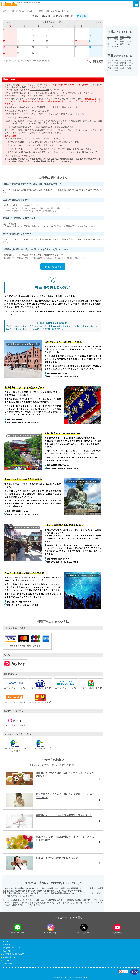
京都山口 (125, 44)
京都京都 (125, 42)
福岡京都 (113, 70)
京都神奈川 (126, 39)
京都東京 (113, 39)
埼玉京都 (113, 60)
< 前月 (8, 22)
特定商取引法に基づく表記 (13, 954)
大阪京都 (113, 68)
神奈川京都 (126, 63)
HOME (5, 942)
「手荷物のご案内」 (40, 90)
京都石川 (113, 42)
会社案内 (6, 945)
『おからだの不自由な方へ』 (81, 239)
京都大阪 (113, 44)
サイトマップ (8, 960)
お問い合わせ (8, 964)
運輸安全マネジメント (11, 948)
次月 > (98, 22)
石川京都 (113, 65)
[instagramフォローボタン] (51, 927)
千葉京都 (125, 60)
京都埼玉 (113, 37)
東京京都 (113, 63)
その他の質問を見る (53, 267)
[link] (123, 972)
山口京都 (125, 68)
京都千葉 (125, 37)
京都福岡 (113, 46)
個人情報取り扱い (10, 957)
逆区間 (82, 16)
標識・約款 (7, 951)
